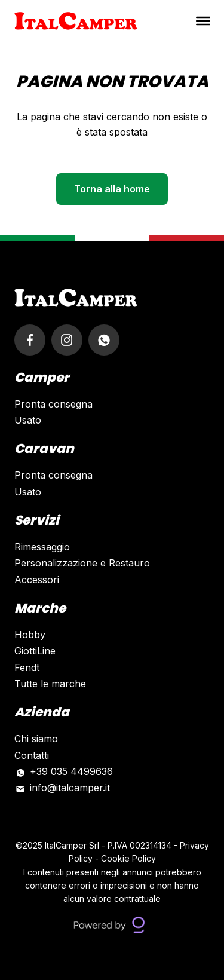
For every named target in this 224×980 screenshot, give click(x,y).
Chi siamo (36, 739)
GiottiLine (35, 651)
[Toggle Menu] (203, 21)
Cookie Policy (128, 858)
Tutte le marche (50, 684)
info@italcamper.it (70, 788)
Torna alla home (112, 189)
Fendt (27, 667)
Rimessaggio (42, 547)
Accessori (37, 580)
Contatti (32, 755)
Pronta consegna (53, 404)
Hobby (30, 635)
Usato (28, 420)
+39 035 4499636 (71, 771)
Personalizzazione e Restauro (82, 563)
